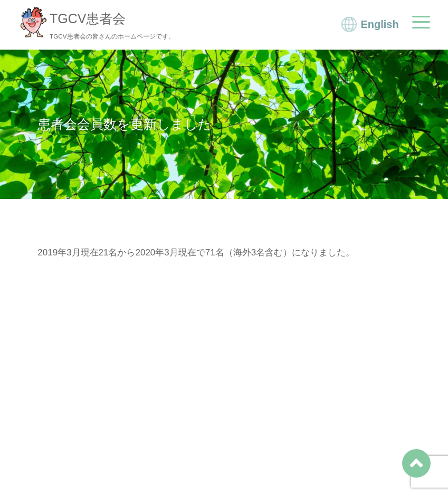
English (379, 24)
